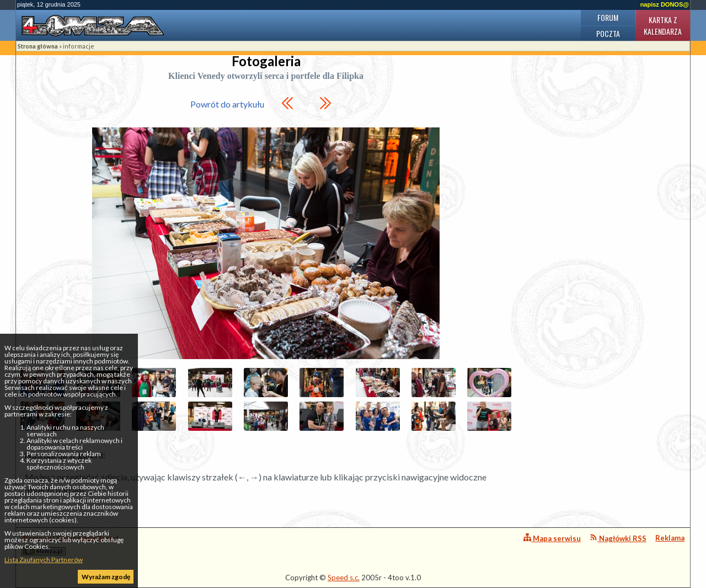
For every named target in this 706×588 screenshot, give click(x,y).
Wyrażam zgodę (106, 577)
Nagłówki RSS (618, 538)
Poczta (608, 33)
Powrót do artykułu (227, 104)
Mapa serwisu (552, 538)
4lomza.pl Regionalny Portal (70, 545)
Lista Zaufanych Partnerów (44, 560)
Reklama (670, 538)
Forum (608, 17)
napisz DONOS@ (665, 4)
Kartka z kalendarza (663, 25)
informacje (79, 46)
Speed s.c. (344, 578)
